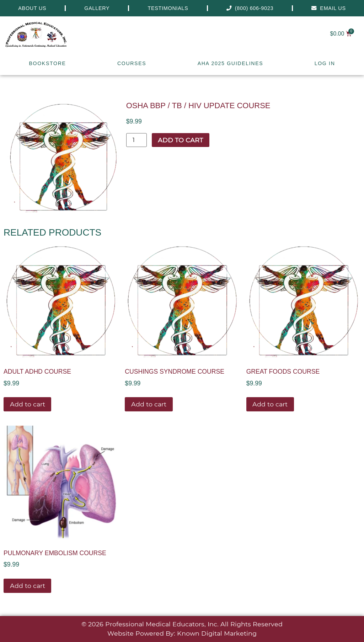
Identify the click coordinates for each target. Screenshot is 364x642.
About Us (32, 8)
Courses (132, 63)
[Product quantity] (136, 140)
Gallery (97, 8)
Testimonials (168, 8)
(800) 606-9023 (250, 8)
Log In (325, 63)
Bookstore (47, 63)
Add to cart (180, 140)
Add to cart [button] (28, 404)
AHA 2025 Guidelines (231, 63)
